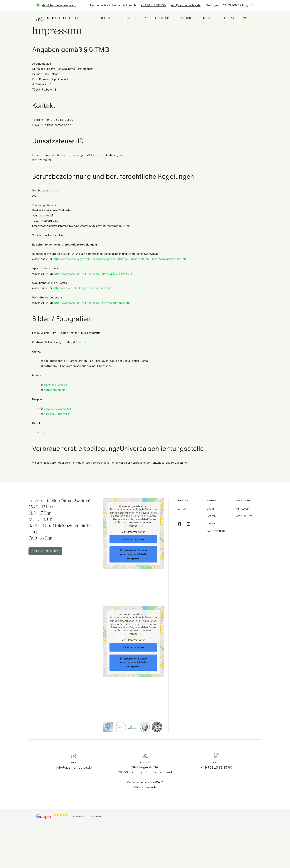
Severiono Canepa (55, 385)
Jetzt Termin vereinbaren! (59, 5)
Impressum (243, 509)
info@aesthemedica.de (186, 5)
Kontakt (230, 18)
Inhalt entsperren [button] (133, 539)
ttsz (43, 433)
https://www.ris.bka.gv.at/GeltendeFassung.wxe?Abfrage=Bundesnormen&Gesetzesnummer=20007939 (121, 259)
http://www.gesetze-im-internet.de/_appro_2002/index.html (93, 274)
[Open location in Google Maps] (43, 817)
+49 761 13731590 (153, 5)
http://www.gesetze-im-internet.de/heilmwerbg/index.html (92, 303)
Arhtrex (80, 342)
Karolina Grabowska (56, 414)
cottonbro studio (55, 390)
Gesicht (190, 18)
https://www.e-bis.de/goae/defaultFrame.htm (83, 288)
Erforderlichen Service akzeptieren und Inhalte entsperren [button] (133, 554)
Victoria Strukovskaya (57, 409)
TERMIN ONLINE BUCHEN (45, 551)
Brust (133, 18)
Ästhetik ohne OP (161, 18)
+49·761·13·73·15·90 (216, 767)
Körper (212, 18)
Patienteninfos (216, 531)
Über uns (111, 18)
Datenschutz (244, 516)
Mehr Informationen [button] (133, 532)
